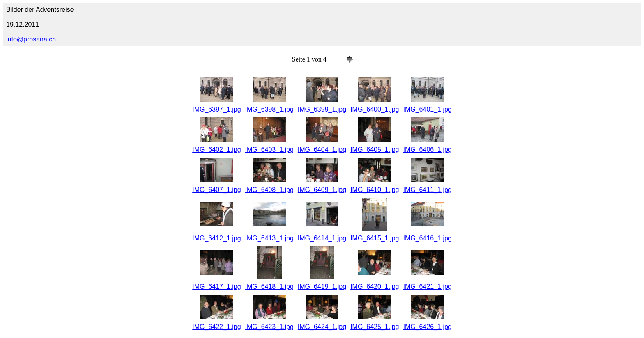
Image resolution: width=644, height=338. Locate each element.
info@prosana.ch (31, 39)
